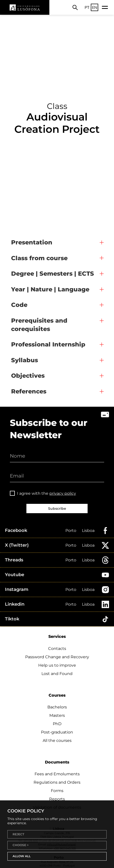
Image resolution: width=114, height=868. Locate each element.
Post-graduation (57, 732)
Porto (71, 531)
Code (19, 305)
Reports (57, 799)
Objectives (28, 376)
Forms (57, 791)
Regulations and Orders (57, 782)
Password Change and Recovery (57, 657)
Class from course (39, 258)
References (29, 391)
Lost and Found (57, 674)
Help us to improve (57, 665)
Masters (57, 715)
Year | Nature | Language (50, 289)
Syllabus (25, 360)
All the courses (57, 741)
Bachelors (57, 707)
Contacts (57, 649)
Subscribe (57, 509)
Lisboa (88, 531)
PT (87, 7)
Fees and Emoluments (57, 774)
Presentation (32, 242)
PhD (57, 724)
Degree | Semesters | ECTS (53, 274)
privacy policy (63, 493)
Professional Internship (48, 344)
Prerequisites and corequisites (39, 325)
